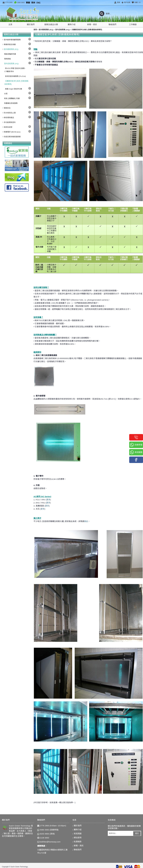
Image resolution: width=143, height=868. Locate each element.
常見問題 (77, 834)
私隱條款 (77, 842)
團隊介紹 (77, 830)
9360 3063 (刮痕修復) (48, 830)
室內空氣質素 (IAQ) (62, 30)
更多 (48, 500)
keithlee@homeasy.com (49, 842)
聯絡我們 (77, 850)
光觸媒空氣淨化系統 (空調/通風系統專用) (87, 30)
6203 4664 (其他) (46, 834)
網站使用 (77, 838)
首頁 (35, 30)
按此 (86, 521)
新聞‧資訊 (78, 846)
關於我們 (77, 826)
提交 (137, 833)
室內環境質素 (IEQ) (46, 30)
